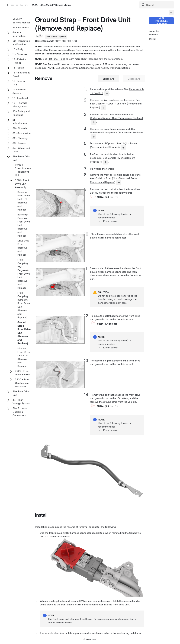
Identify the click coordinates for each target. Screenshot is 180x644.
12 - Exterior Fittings (19, 61)
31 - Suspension (22, 133)
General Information (19, 34)
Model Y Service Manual (21, 21)
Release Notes (21, 27)
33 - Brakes (19, 143)
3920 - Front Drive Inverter (23, 373)
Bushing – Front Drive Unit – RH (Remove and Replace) (24, 201)
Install (153, 39)
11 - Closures (20, 54)
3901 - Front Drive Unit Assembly (22, 184)
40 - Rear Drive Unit (21, 393)
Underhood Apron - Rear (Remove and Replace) (116, 118)
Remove (154, 35)
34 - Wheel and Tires (21, 150)
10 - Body (18, 49)
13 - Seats (18, 68)
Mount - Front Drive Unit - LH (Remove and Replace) (24, 357)
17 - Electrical (20, 98)
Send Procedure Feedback (162, 21)
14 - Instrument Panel (21, 74)
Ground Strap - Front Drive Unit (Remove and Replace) (24, 333)
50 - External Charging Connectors (20, 412)
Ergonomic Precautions (74, 68)
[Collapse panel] (171, 12)
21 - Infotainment (20, 122)
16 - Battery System (19, 91)
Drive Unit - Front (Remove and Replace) (24, 248)
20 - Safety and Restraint (21, 113)
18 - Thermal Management (20, 105)
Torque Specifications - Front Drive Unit (23, 170)
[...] (107, 93)
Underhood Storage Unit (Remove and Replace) (116, 132)
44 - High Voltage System (21, 402)
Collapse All (134, 79)
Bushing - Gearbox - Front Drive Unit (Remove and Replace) (24, 225)
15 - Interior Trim (19, 83)
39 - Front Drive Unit (21, 158)
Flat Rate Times (57, 59)
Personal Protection (59, 64)
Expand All (109, 79)
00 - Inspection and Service (21, 43)
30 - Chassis (20, 128)
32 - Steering (20, 138)
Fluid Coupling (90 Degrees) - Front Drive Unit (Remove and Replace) (24, 274)
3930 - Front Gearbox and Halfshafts (22, 383)
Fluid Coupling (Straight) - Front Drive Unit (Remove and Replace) (24, 305)
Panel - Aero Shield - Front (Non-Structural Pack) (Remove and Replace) (117, 178)
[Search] (157, 5)
